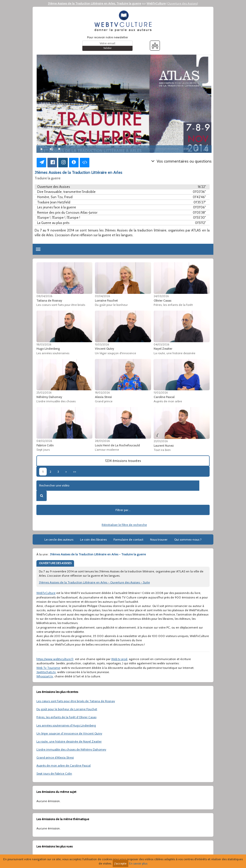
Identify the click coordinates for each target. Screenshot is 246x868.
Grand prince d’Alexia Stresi (55, 757)
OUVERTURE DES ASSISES (55, 563)
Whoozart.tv (45, 676)
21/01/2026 (161, 441)
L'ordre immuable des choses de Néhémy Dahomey (71, 749)
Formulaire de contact (128, 539)
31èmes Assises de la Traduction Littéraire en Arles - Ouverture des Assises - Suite (94, 582)
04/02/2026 (44, 441)
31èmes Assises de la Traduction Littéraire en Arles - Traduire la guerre (98, 554)
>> (75, 472)
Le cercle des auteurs (59, 539)
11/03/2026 (102, 344)
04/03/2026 (161, 344)
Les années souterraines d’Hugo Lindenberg (66, 725)
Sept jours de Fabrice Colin (54, 773)
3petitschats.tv (46, 672)
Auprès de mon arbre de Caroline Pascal (64, 765)
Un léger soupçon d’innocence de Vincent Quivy (69, 733)
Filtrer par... (123, 510)
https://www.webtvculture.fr (55, 659)
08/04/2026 (44, 296)
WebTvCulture (156, 3)
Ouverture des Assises (182, 3)
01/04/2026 (102, 296)
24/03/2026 (161, 296)
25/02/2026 (44, 393)
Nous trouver (159, 539)
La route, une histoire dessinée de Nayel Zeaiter (69, 741)
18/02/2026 (102, 393)
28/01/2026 (102, 441)
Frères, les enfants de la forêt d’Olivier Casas (66, 717)
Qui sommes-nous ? (188, 539)
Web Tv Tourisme (48, 668)
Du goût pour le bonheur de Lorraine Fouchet (67, 709)
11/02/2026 (161, 393)
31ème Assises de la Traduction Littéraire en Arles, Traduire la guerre (95, 3)
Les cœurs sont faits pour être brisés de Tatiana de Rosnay (76, 701)
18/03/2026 (44, 344)
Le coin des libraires (93, 539)
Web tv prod (119, 659)
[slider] (119, 149)
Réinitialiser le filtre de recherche (124, 525)
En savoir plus (138, 863)
